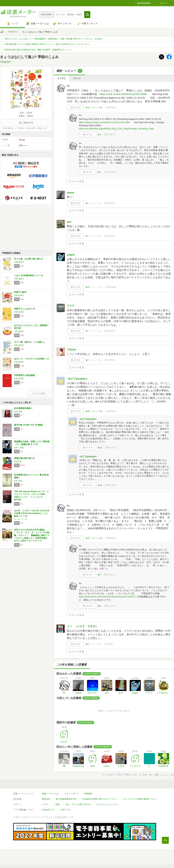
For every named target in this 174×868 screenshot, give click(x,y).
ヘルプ (45, 804)
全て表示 (62, 78)
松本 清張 (18, 412)
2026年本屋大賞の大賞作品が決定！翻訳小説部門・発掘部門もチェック (38, 50)
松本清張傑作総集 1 (23, 408)
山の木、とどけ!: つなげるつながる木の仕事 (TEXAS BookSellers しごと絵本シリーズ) (32, 513)
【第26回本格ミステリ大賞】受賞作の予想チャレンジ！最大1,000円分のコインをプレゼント (47, 44)
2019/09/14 (111, 538)
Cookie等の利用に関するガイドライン (100, 799)
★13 (88, 287)
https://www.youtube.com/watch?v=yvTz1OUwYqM (104, 122)
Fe (68, 86)
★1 (87, 203)
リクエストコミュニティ (107, 804)
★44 (88, 411)
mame (70, 193)
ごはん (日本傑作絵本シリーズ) (29, 275)
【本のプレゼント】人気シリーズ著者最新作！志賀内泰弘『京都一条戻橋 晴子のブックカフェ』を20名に (53, 39)
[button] (87, 15)
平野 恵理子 (19, 262)
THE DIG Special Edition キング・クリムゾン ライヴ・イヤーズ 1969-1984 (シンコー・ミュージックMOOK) (31, 496)
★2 (99, 135)
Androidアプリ (49, 810)
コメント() (97, 107)
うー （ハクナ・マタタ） (82, 626)
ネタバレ (77, 78)
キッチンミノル (21, 519)
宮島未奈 (18, 461)
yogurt (71, 255)
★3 (99, 575)
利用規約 (88, 794)
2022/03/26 (110, 331)
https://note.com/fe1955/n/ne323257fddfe (123, 94)
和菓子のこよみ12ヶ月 (25, 309)
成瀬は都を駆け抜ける (24, 458)
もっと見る (39, 393)
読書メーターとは (50, 794)
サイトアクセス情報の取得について (140, 799)
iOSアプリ (66, 810)
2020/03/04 (111, 411)
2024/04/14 (110, 236)
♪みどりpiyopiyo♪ (77, 379)
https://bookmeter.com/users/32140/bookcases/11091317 (107, 597)
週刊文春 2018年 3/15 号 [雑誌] (29, 425)
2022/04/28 (111, 287)
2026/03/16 (111, 107)
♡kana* (71, 349)
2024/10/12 (110, 203)
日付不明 (108, 644)
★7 (87, 331)
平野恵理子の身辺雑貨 (24, 375)
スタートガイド (71, 794)
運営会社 (46, 799)
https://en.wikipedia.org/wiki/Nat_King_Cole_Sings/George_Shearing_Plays (116, 129)
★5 (87, 360)
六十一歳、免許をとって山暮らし (30, 342)
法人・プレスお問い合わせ (78, 804)
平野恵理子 (13, 32)
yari (69, 222)
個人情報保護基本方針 (66, 799)
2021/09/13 (110, 360)
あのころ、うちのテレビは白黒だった (32, 359)
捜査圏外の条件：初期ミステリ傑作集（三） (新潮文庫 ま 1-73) (32, 443)
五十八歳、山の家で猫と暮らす (29, 259)
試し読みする (26, 123)
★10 (88, 107)
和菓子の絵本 (20, 292)
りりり (71, 306)
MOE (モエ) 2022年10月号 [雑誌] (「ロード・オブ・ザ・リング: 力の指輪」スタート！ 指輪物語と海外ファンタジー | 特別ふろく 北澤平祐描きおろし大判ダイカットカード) (32, 535)
